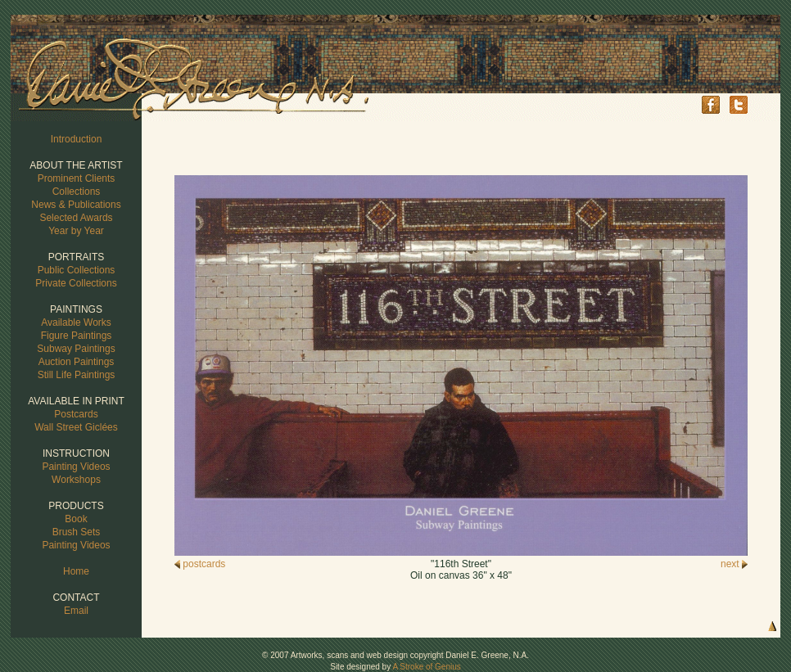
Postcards (76, 414)
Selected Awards (76, 218)
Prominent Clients (77, 178)
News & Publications (76, 205)
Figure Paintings (77, 336)
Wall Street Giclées (76, 427)
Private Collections (76, 283)
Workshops (76, 480)
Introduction (77, 139)
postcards (200, 564)
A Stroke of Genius (426, 667)
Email (76, 611)
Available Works (76, 322)
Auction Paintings (77, 362)
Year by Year (76, 231)
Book (76, 519)
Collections (77, 192)
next (734, 564)
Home (76, 571)
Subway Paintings (76, 349)
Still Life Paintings (77, 375)
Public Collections (77, 270)
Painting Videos (76, 467)
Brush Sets (77, 532)
